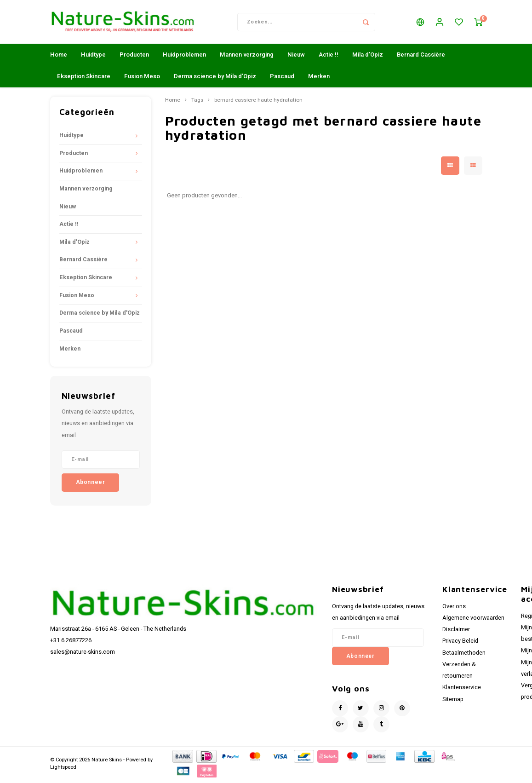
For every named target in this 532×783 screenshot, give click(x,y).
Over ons (454, 609)
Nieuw (296, 57)
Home (59, 57)
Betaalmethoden (464, 655)
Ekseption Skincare (84, 78)
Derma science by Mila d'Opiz (215, 78)
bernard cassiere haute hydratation (258, 103)
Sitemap (453, 702)
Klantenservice (462, 690)
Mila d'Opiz (368, 57)
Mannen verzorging (247, 57)
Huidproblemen (184, 57)
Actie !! (329, 57)
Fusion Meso (142, 78)
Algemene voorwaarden (473, 620)
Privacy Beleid (460, 643)
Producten (134, 57)
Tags (197, 103)
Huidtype (93, 57)
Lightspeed (63, 769)
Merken (319, 78)
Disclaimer (456, 632)
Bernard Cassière (421, 57)
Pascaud (282, 78)
